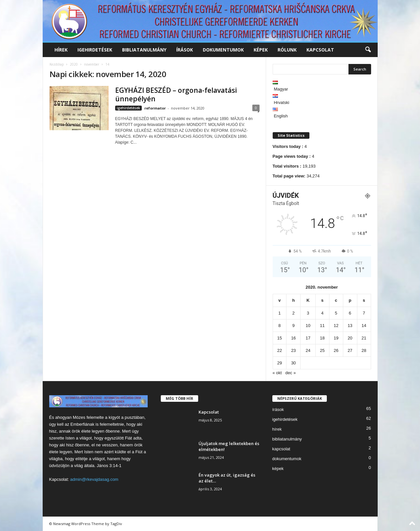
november (92, 64)
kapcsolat (320, 50)
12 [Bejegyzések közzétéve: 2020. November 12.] (336, 326)
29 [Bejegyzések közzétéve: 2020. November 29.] (280, 363)
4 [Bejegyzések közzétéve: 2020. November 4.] (322, 313)
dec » (291, 373)
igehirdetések (95, 50)
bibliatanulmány (144, 50)
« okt (277, 373)
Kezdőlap (57, 64)
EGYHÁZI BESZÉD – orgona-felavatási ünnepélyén (176, 94)
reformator (155, 108)
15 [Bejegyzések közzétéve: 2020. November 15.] (280, 338)
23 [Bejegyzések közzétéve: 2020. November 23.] (293, 350)
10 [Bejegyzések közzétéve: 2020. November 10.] (308, 326)
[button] (368, 50)
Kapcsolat (209, 412)
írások (185, 50)
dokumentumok (223, 50)
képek (261, 50)
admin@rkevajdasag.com (94, 479)
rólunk (287, 50)
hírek (61, 50)
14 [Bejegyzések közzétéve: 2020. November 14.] (364, 326)
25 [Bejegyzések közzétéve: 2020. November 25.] (322, 350)
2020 (74, 64)
